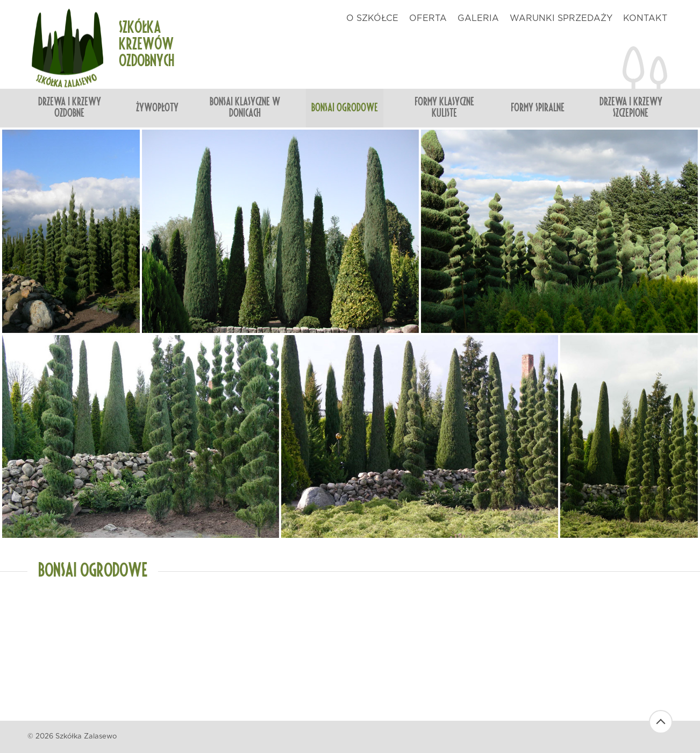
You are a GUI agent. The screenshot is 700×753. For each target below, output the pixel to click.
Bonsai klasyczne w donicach (245, 108)
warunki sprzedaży (561, 18)
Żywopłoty (157, 108)
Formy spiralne (538, 108)
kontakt (645, 18)
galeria (478, 18)
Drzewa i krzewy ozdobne (70, 108)
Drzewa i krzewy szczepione (631, 108)
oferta (428, 18)
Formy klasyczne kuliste (444, 108)
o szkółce (372, 18)
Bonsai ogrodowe (345, 108)
